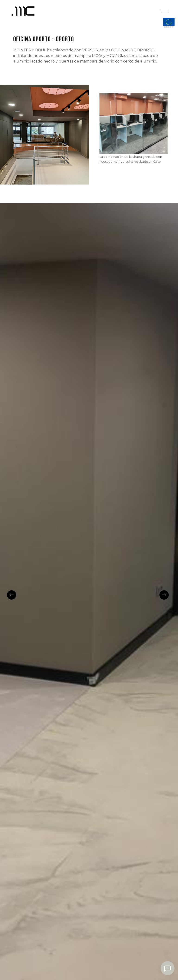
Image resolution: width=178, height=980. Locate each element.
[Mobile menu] (164, 10)
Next (164, 595)
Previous (12, 595)
